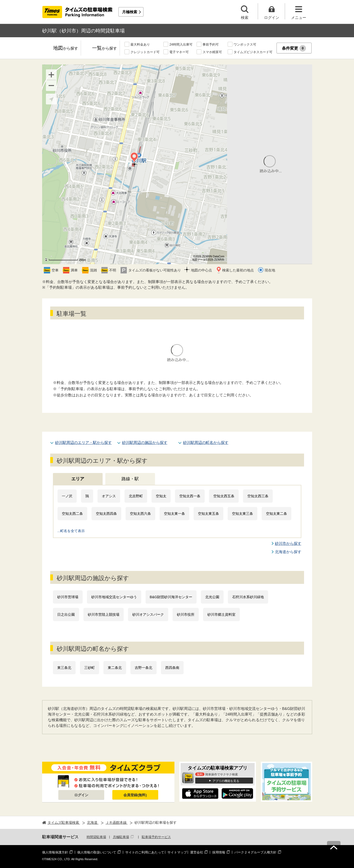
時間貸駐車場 (96, 837)
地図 (66, 48)
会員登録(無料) (135, 795)
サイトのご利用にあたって (145, 852)
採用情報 (219, 852)
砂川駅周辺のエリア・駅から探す (83, 442)
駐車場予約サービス (156, 837)
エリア (78, 479)
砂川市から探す (288, 543)
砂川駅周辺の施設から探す (145, 442)
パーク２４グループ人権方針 (255, 852)
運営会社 (197, 852)
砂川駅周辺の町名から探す (206, 442)
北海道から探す (288, 552)
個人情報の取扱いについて (97, 852)
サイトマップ (177, 852)
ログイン (81, 795)
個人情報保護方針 (55, 852)
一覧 (104, 48)
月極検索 (130, 12)
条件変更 (294, 48)
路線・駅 (130, 479)
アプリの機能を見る (226, 781)
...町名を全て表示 (71, 531)
